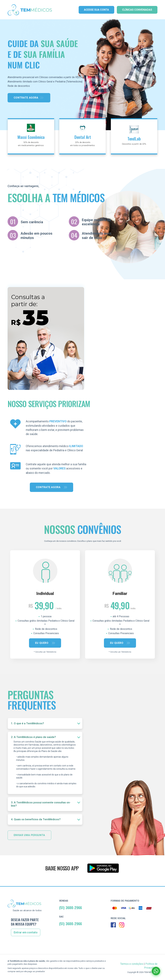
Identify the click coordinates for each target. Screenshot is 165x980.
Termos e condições (132, 964)
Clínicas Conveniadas (137, 10)
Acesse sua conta (96, 10)
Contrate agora (26, 98)
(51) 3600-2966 (70, 907)
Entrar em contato (26, 932)
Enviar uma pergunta (29, 835)
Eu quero (42, 643)
